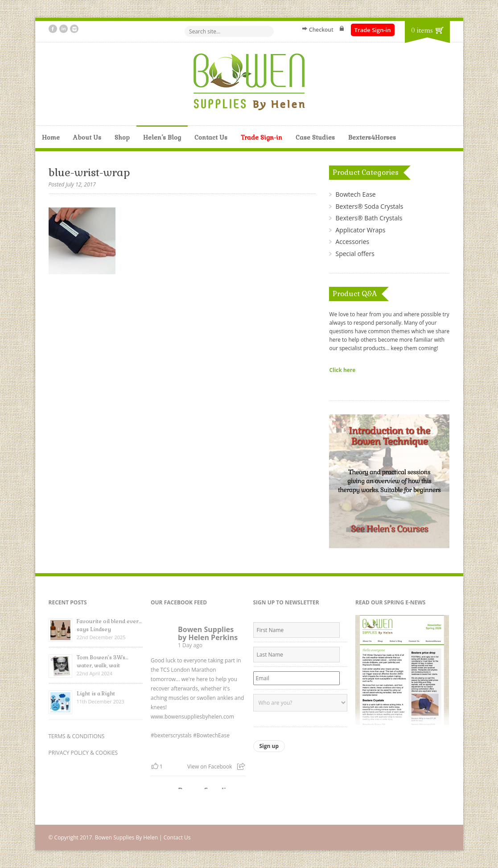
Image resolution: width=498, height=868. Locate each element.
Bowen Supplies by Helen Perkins (208, 633)
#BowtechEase (211, 735)
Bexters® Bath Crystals (369, 218)
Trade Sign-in (373, 30)
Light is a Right (96, 694)
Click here (342, 370)
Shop (122, 137)
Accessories (352, 242)
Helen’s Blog (162, 137)
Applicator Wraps (360, 230)
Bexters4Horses (372, 137)
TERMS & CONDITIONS (77, 736)
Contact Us (211, 137)
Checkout (321, 30)
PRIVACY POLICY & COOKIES (83, 753)
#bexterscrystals (171, 735)
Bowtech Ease (355, 194)
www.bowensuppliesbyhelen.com (192, 717)
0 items (422, 30)
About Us (87, 137)
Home (51, 137)
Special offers (355, 254)
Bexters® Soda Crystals (369, 206)
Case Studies (315, 137)
